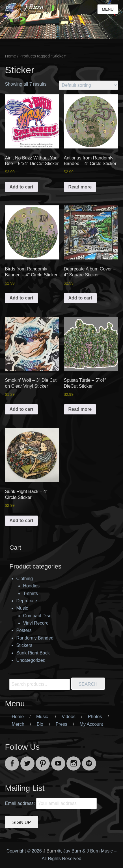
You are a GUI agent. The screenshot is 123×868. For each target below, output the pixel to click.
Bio (40, 724)
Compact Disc (37, 616)
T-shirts (30, 593)
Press (61, 724)
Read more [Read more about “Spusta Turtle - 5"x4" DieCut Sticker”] (80, 409)
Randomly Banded (35, 638)
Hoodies (31, 586)
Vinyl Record (36, 623)
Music (22, 608)
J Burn (34, 7)
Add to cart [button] (21, 187)
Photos (95, 717)
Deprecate (27, 601)
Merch (18, 724)
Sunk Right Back (33, 653)
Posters (24, 630)
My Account (91, 724)
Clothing (24, 579)
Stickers (24, 645)
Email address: (20, 803)
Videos (69, 717)
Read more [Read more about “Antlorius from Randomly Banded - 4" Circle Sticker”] (80, 187)
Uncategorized (31, 660)
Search (88, 684)
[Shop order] (89, 85)
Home (10, 56)
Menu (108, 9)
